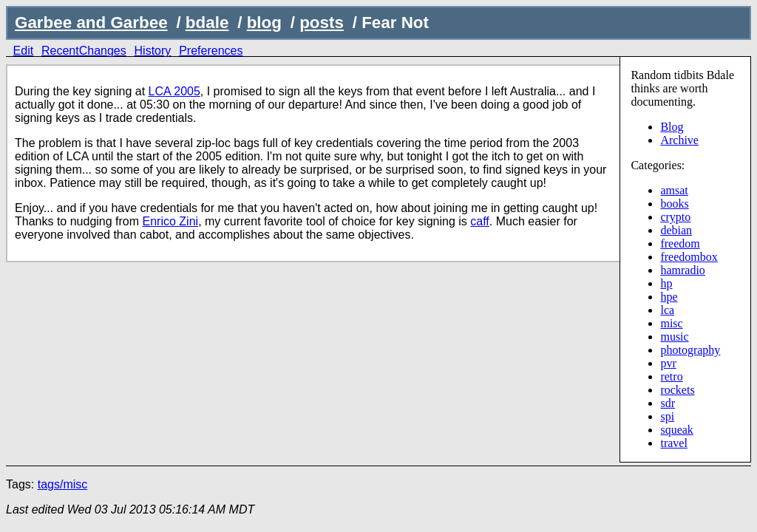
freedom (680, 243)
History (153, 51)
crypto (675, 217)
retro (671, 376)
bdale (207, 23)
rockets (677, 390)
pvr (668, 363)
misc (671, 323)
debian (676, 230)
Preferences (211, 51)
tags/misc (63, 484)
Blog (672, 127)
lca (667, 310)
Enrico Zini (171, 221)
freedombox (689, 257)
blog (264, 23)
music (674, 337)
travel (673, 443)
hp (666, 283)
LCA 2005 (174, 91)
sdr (668, 403)
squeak (676, 430)
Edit (24, 51)
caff (480, 221)
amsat (674, 190)
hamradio (682, 270)
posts (322, 23)
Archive (679, 140)
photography (690, 350)
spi (667, 416)
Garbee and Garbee (91, 23)
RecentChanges (84, 51)
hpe (669, 297)
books (674, 204)
